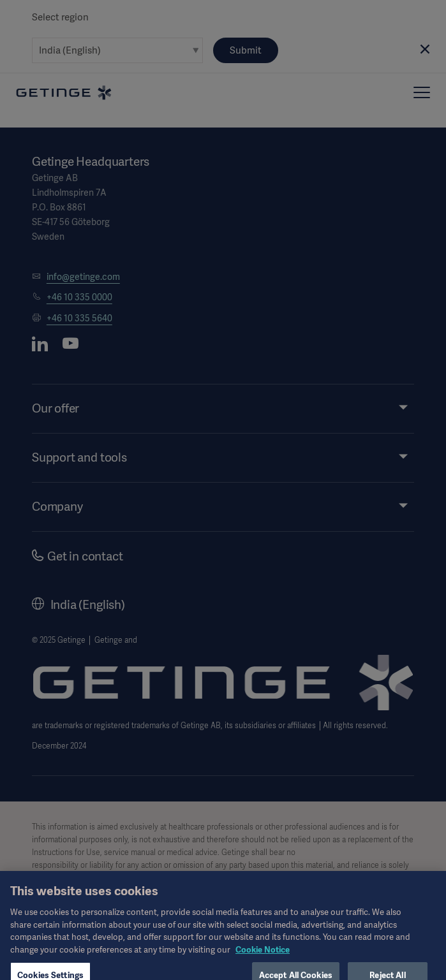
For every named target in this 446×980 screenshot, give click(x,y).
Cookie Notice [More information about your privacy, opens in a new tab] (263, 957)
